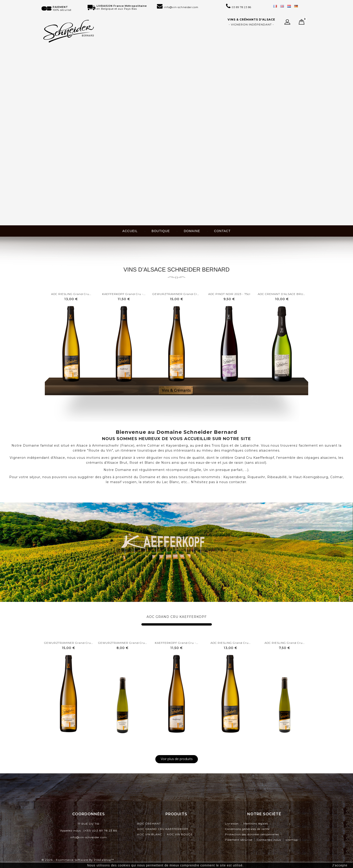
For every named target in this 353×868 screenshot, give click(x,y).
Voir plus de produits (177, 759)
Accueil (130, 231)
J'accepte (340, 865)
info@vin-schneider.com (89, 837)
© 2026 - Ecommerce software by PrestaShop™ (78, 860)
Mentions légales (256, 823)
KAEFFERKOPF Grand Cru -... (124, 294)
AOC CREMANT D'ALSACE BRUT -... (282, 294)
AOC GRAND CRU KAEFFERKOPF (177, 617)
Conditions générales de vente (247, 829)
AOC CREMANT (149, 823)
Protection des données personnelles (252, 834)
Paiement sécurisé (239, 840)
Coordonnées (89, 814)
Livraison (232, 823)
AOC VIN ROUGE (180, 834)
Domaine (192, 231)
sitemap (292, 840)
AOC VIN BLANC (150, 834)
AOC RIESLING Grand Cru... (71, 294)
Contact (222, 231)
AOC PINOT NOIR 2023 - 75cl (229, 294)
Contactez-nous (269, 840)
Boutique (161, 231)
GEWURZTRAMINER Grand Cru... (176, 294)
